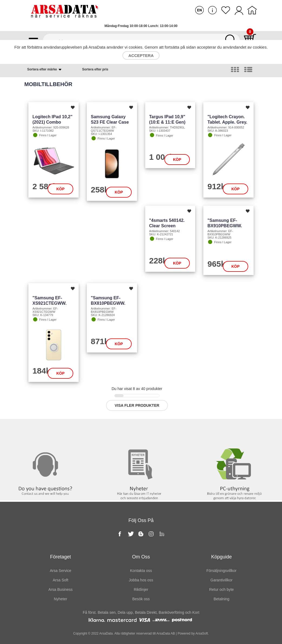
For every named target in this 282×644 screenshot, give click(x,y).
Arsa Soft (61, 580)
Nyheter (141, 430)
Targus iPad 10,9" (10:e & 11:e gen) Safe (167, 122)
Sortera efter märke (44, 70)
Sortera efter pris (95, 69)
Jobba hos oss (141, 580)
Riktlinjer (141, 589)
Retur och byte (222, 589)
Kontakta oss (47, 430)
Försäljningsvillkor (222, 571)
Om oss (141, 557)
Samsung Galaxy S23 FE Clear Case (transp (110, 122)
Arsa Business (60, 589)
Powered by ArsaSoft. (193, 633)
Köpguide (221, 557)
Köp (60, 189)
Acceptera (141, 55)
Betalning (221, 599)
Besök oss (141, 599)
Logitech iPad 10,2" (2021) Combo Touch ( (52, 122)
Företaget (60, 557)
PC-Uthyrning (235, 430)
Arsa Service (60, 571)
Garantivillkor (221, 580)
